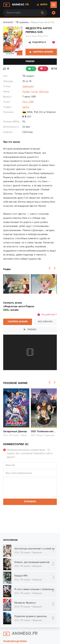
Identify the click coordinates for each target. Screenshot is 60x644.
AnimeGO (8, 22)
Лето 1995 (28, 102)
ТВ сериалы (22, 22)
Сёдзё (34, 92)
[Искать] (42, 13)
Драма (26, 92)
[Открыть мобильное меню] (54, 5)
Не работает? (49, 315)
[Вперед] (54, 268)
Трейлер (30, 62)
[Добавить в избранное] (54, 43)
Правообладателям (15, 642)
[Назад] (50, 268)
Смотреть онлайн (43, 52)
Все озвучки (45, 322)
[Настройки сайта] (54, 13)
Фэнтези (44, 92)
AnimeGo (16, 5)
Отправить (30, 502)
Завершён (28, 86)
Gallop (26, 107)
